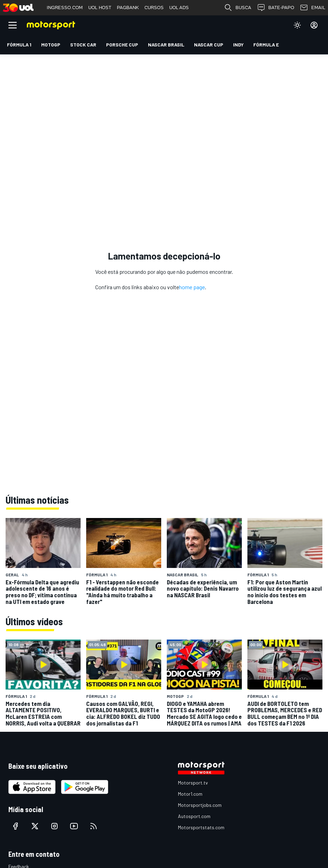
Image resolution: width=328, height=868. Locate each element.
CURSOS (154, 8)
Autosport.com (194, 816)
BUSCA (238, 8)
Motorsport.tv (193, 783)
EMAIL (312, 8)
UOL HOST (100, 8)
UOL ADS (179, 8)
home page (192, 287)
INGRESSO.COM (65, 8)
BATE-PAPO (275, 8)
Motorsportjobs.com (200, 805)
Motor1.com (190, 794)
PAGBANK (128, 8)
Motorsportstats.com (201, 827)
